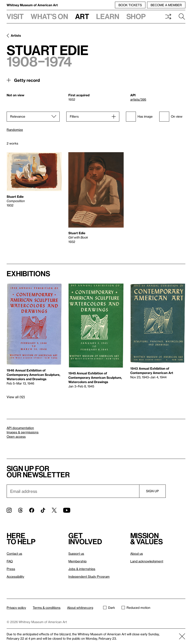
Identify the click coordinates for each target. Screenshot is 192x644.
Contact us (14, 554)
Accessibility (15, 576)
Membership (77, 561)
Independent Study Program (89, 576)
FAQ (10, 561)
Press (11, 569)
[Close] (182, 636)
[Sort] (33, 117)
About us (137, 554)
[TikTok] (43, 510)
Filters (74, 116)
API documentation (20, 428)
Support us (76, 554)
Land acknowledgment (147, 561)
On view (171, 117)
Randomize (15, 130)
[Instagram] (9, 510)
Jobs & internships (82, 569)
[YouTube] (67, 510)
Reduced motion (136, 608)
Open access (16, 437)
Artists (16, 35)
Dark (109, 608)
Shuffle (168, 17)
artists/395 (138, 99)
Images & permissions (23, 432)
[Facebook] (32, 510)
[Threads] (20, 510)
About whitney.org (80, 608)
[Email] (73, 491)
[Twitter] (54, 510)
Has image (139, 117)
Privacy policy (16, 608)
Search (182, 17)
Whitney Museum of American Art (32, 5)
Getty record (27, 80)
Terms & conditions (47, 608)
